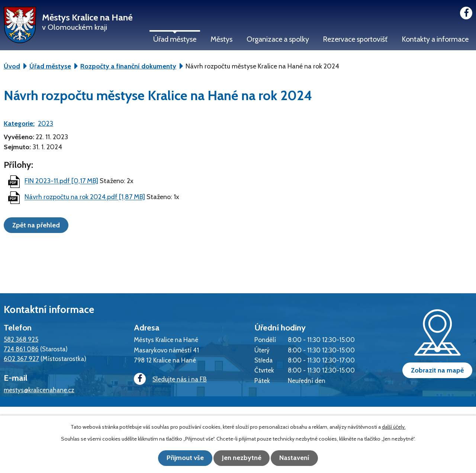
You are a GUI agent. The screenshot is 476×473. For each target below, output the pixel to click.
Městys (221, 39)
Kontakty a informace (435, 39)
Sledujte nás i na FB (169, 379)
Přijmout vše (182, 458)
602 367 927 (21, 359)
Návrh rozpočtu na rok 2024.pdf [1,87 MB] (85, 197)
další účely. (394, 427)
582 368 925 (21, 339)
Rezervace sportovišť (355, 39)
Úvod (12, 66)
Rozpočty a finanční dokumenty (128, 66)
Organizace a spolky (278, 39)
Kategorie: (19, 124)
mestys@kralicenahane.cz (39, 390)
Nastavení (298, 458)
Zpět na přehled (38, 225)
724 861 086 (21, 349)
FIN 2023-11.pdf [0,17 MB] (61, 181)
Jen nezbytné (242, 458)
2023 (46, 124)
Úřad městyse (175, 39)
